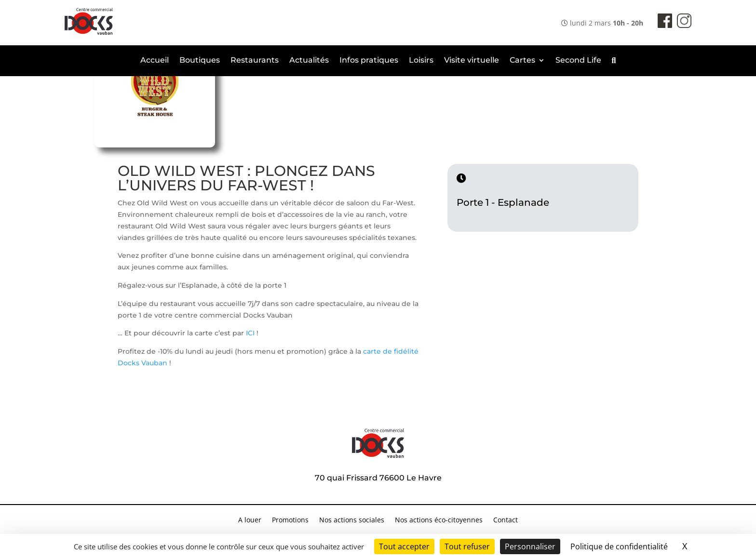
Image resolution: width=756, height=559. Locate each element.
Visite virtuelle (472, 61)
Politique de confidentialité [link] (619, 546)
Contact (506, 520)
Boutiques (200, 61)
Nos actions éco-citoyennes (439, 520)
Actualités (309, 61)
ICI (251, 333)
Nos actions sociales (352, 520)
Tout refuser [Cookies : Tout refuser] (467, 546)
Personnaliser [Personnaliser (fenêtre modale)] (530, 546)
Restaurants (255, 61)
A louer (250, 520)
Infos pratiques (369, 61)
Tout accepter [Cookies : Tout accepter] (404, 546)
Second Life (578, 61)
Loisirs (421, 61)
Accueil (155, 61)
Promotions (290, 520)
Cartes (522, 61)
